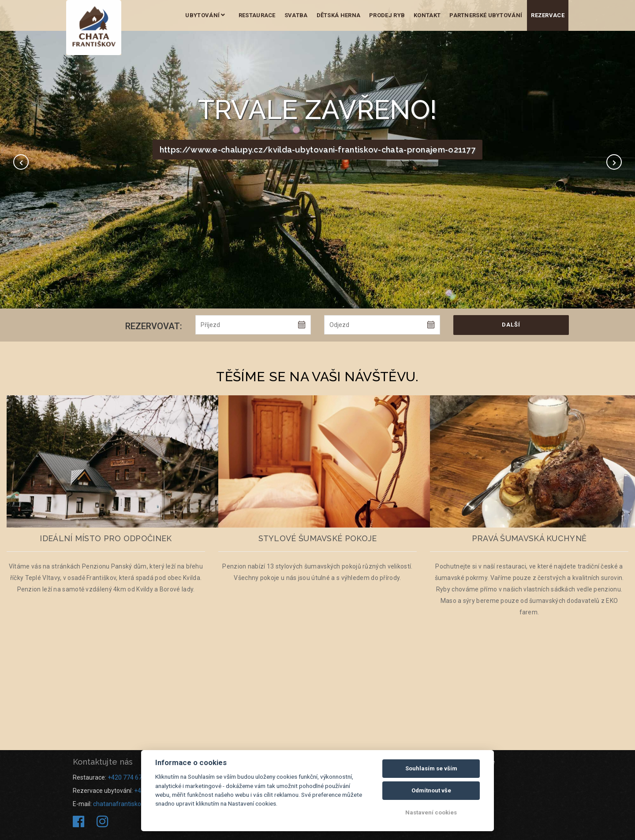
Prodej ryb (387, 15)
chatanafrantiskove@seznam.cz (139, 804)
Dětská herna (339, 15)
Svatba (296, 15)
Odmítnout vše (431, 790)
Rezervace (548, 15)
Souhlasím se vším (431, 768)
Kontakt (427, 15)
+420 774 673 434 (133, 777)
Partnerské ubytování (486, 15)
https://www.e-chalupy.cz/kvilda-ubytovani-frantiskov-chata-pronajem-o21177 (317, 150)
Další (511, 325)
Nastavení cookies (431, 812)
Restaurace (257, 15)
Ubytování (205, 15)
